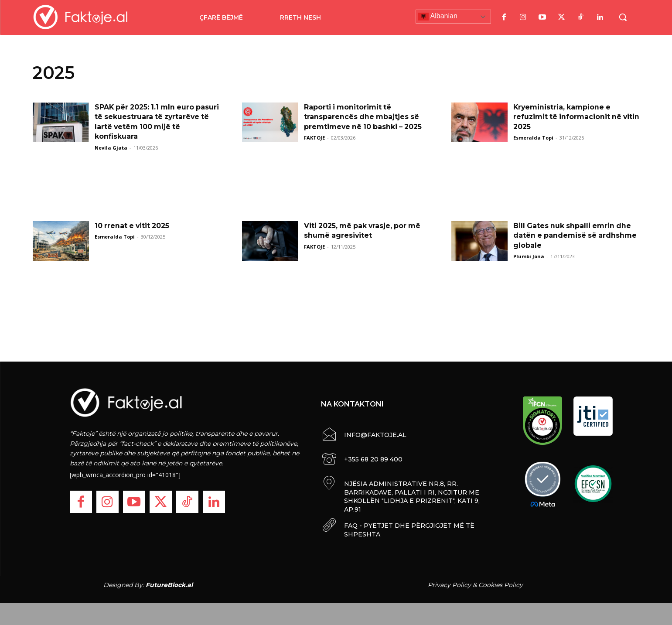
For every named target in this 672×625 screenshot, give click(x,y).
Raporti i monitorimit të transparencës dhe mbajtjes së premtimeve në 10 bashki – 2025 (364, 117)
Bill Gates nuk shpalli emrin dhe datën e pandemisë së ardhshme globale (576, 236)
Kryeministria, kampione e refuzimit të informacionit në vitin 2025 (568, 117)
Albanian (438, 17)
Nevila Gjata (111, 148)
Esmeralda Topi (533, 138)
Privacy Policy (449, 585)
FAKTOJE (314, 138)
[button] (623, 17)
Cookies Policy (501, 585)
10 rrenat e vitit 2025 (134, 226)
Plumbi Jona (529, 256)
